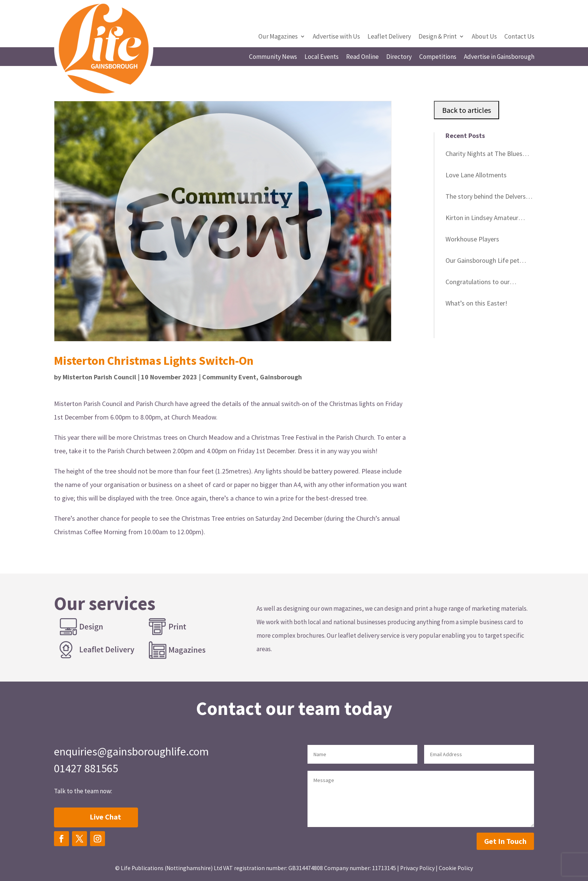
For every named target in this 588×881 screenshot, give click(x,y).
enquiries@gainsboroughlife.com (131, 751)
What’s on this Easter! (476, 303)
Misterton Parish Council (99, 377)
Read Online (362, 57)
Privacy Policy (417, 868)
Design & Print (438, 37)
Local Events (322, 57)
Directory (399, 57)
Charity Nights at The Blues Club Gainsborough (484, 155)
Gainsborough (281, 377)
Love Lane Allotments (476, 175)
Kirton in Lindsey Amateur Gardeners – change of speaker (489, 219)
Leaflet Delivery (389, 37)
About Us (484, 37)
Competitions (438, 57)
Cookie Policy (456, 868)
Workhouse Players (472, 239)
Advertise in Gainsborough (499, 57)
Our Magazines (278, 37)
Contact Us (519, 37)
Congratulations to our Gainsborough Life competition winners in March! (489, 283)
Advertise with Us (336, 37)
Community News (273, 57)
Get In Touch (505, 841)
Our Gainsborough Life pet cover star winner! (482, 262)
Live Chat (105, 817)
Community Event (229, 377)
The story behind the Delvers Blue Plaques (486, 198)
